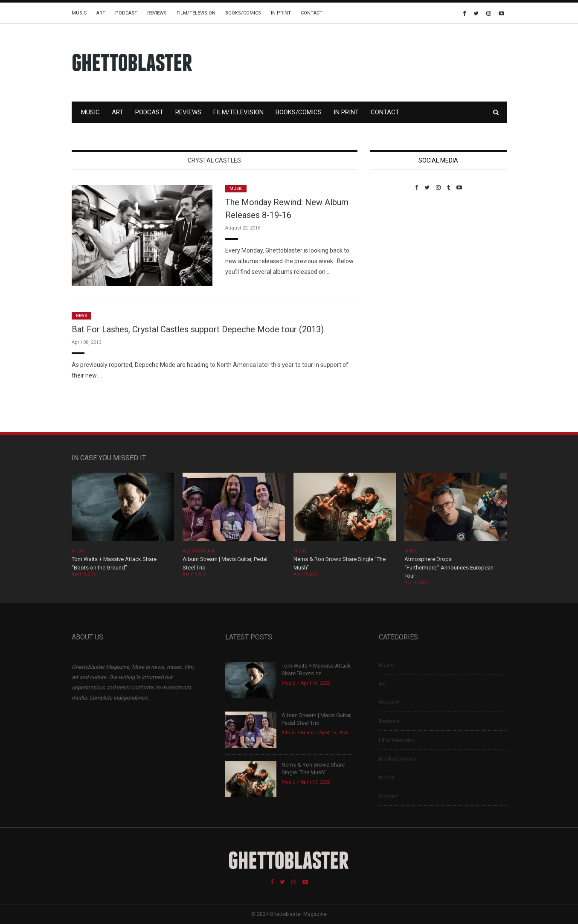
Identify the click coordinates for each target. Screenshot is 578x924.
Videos (411, 551)
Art (101, 13)
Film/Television (196, 13)
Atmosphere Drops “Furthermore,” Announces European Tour (449, 567)
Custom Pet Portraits (395, 249)
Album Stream (199, 551)
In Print (281, 13)
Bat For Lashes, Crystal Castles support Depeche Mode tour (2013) (198, 329)
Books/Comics (243, 13)
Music (79, 13)
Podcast (126, 13)
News (81, 316)
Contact (312, 13)
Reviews (157, 13)
